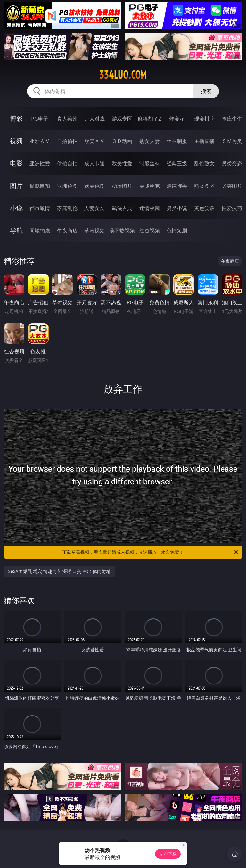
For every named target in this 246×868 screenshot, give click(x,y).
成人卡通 (94, 163)
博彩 (16, 118)
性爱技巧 (232, 208)
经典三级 (177, 163)
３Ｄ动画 (122, 141)
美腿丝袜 (150, 186)
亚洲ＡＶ (40, 141)
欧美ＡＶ (94, 141)
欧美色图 (94, 186)
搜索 (206, 91)
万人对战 (94, 119)
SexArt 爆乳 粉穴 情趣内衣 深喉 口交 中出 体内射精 (60, 571)
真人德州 (67, 119)
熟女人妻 (150, 141)
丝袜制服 (177, 141)
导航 (16, 230)
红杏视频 (150, 231)
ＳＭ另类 (232, 141)
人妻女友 (94, 208)
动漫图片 (122, 186)
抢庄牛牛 (232, 119)
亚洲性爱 (40, 163)
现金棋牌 (204, 119)
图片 (16, 186)
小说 (16, 208)
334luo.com (123, 75)
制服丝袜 (150, 163)
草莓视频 (94, 231)
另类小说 (177, 208)
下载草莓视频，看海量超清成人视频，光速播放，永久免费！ (151, 552)
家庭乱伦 (67, 208)
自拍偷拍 (67, 141)
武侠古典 (122, 208)
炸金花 (177, 119)
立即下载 (168, 854)
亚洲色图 (67, 186)
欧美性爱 (122, 163)
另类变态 (232, 163)
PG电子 (40, 119)
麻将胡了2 (149, 119)
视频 (16, 141)
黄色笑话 (204, 208)
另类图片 (232, 186)
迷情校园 (150, 208)
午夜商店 (67, 231)
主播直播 (204, 141)
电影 (16, 163)
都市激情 (40, 208)
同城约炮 (40, 231)
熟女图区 (204, 186)
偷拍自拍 (67, 163)
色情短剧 (177, 231)
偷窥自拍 (40, 186)
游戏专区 (122, 119)
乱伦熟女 (204, 163)
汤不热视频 (122, 231)
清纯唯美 (177, 186)
